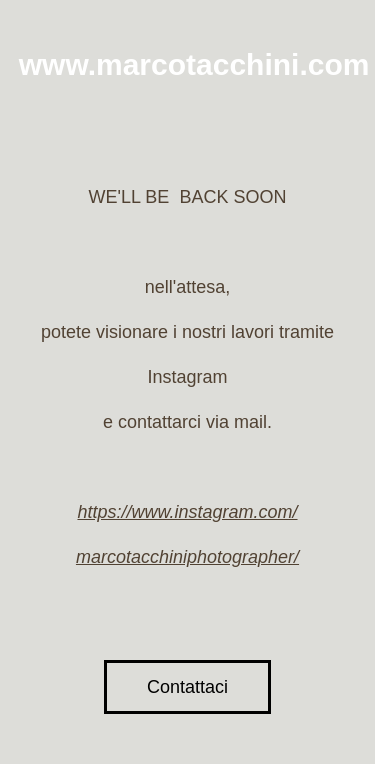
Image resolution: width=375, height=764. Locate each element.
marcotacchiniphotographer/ (187, 557)
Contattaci (187, 687)
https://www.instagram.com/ (187, 512)
